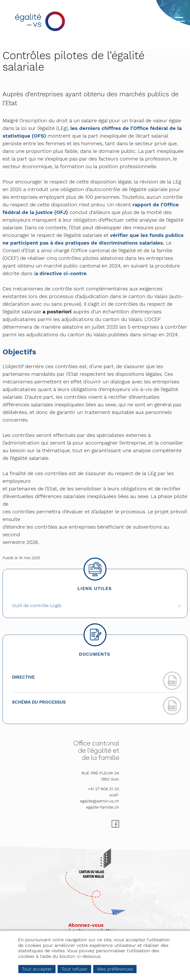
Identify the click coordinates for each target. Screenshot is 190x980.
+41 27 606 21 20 (103, 789)
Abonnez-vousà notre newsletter (92, 928)
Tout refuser (74, 969)
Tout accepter (37, 969)
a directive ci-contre (61, 273)
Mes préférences (115, 969)
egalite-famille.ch (103, 807)
